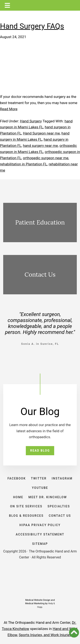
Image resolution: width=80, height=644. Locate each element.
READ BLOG (40, 451)
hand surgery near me (40, 146)
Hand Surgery (31, 121)
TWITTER (39, 478)
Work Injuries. (62, 635)
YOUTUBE (40, 488)
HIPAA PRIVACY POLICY (40, 525)
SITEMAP (40, 544)
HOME (18, 497)
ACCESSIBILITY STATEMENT (40, 534)
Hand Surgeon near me (41, 133)
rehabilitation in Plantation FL (24, 164)
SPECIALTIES (59, 506)
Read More (9, 109)
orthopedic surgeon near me (46, 158)
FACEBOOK (17, 478)
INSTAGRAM (62, 478)
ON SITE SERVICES (26, 506)
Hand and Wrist (65, 629)
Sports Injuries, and (35, 635)
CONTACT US (60, 516)
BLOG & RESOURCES (26, 516)
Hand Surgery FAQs (32, 26)
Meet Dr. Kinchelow (48, 497)
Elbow (12, 635)
